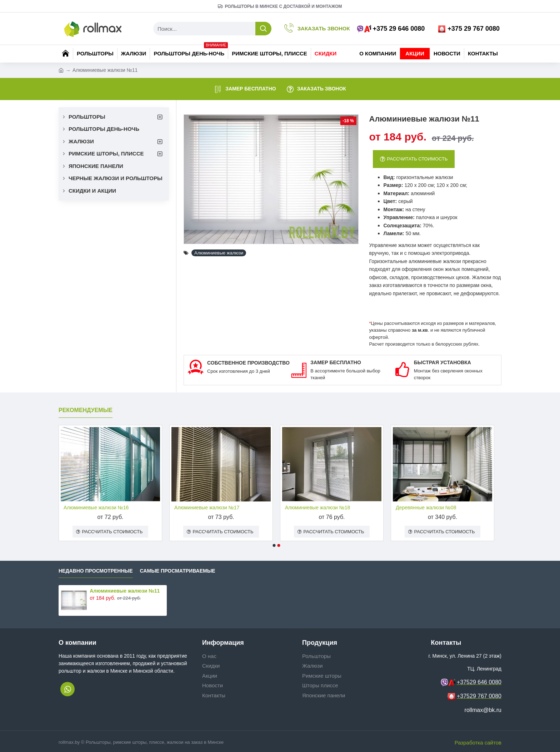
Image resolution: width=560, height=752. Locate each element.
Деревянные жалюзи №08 (426, 508)
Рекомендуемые (86, 410)
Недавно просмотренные (96, 571)
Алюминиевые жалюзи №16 (96, 508)
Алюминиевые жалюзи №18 (317, 508)
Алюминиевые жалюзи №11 (125, 591)
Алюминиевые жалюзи (219, 253)
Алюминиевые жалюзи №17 (207, 508)
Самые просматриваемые (178, 571)
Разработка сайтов (478, 743)
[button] (274, 545)
